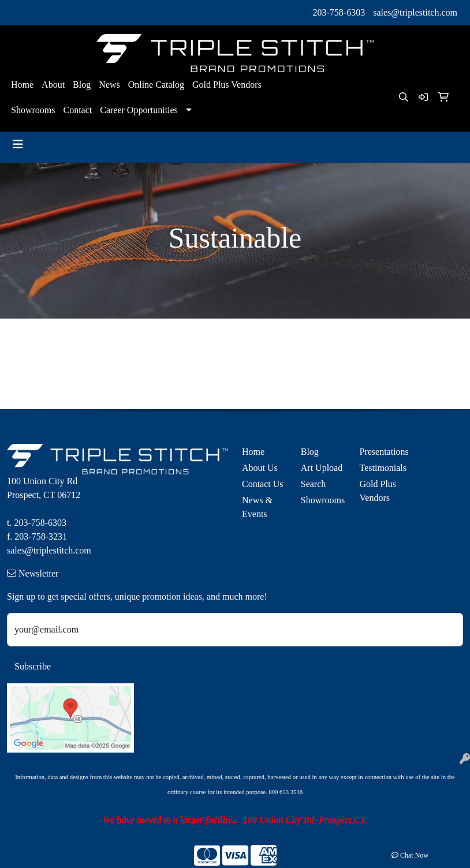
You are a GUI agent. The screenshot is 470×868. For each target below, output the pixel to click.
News (109, 85)
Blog (82, 85)
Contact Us (263, 484)
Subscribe (33, 666)
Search (314, 484)
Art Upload (322, 468)
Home (22, 85)
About (53, 85)
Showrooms (33, 110)
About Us (260, 468)
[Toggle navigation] (18, 144)
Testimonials (382, 468)
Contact (77, 110)
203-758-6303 (339, 12)
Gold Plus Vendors (227, 85)
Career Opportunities (139, 110)
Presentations (382, 452)
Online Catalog (156, 85)
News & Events (257, 507)
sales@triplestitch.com (415, 12)
